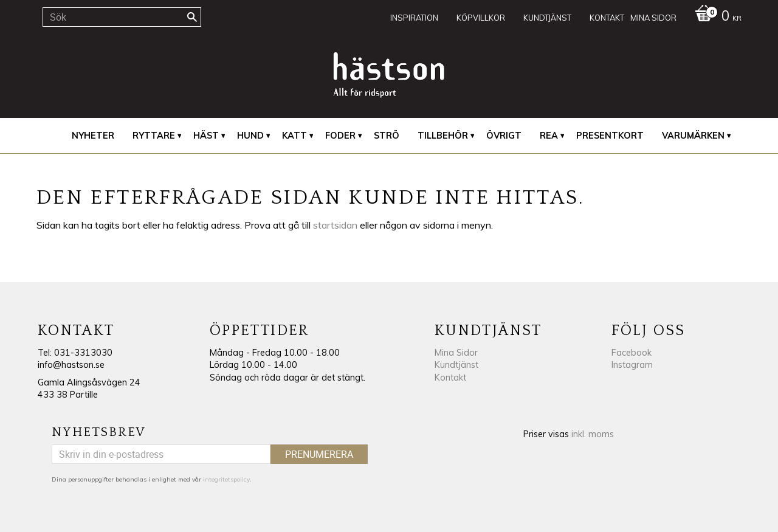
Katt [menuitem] (294, 136)
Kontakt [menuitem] (607, 18)
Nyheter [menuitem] (93, 136)
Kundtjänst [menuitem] (547, 18)
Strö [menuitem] (387, 136)
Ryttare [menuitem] (154, 136)
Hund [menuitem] (250, 136)
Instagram (632, 365)
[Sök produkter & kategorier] (122, 17)
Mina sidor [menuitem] (653, 18)
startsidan (335, 225)
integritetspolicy (226, 479)
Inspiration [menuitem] (414, 18)
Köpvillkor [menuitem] (481, 18)
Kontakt (450, 378)
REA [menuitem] (549, 136)
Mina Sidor (456, 353)
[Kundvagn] (715, 17)
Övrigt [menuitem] (504, 136)
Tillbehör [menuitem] (443, 136)
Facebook (632, 353)
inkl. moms (593, 434)
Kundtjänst (456, 365)
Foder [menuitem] (340, 136)
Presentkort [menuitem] (610, 136)
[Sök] (192, 17)
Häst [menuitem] (206, 136)
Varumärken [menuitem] (693, 136)
